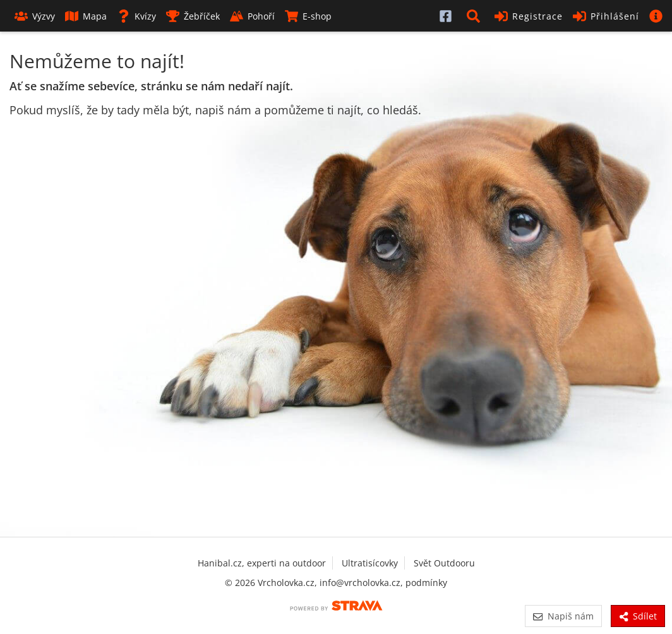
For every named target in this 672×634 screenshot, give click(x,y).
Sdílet (638, 616)
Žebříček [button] (193, 16)
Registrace (529, 16)
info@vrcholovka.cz (360, 583)
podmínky (426, 583)
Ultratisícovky (370, 563)
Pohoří (252, 16)
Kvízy (136, 16)
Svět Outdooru (444, 563)
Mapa (86, 16)
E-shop (308, 16)
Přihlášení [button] (606, 16)
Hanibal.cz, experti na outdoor (262, 563)
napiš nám (223, 110)
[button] (476, 16)
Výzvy (35, 16)
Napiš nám (563, 616)
